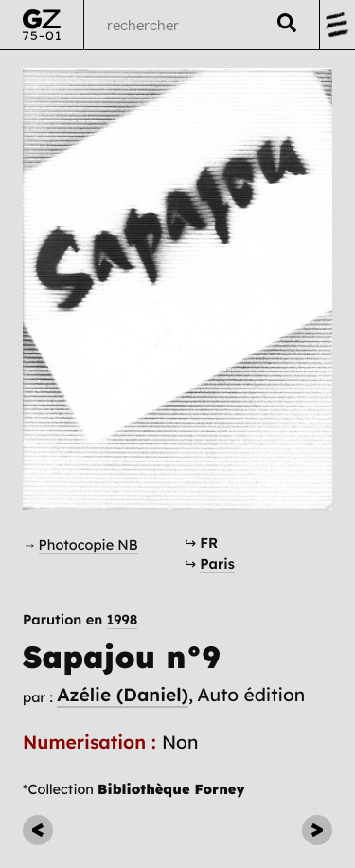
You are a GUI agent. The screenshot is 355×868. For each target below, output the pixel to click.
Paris (217, 563)
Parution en (80, 620)
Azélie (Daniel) (123, 695)
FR (209, 542)
